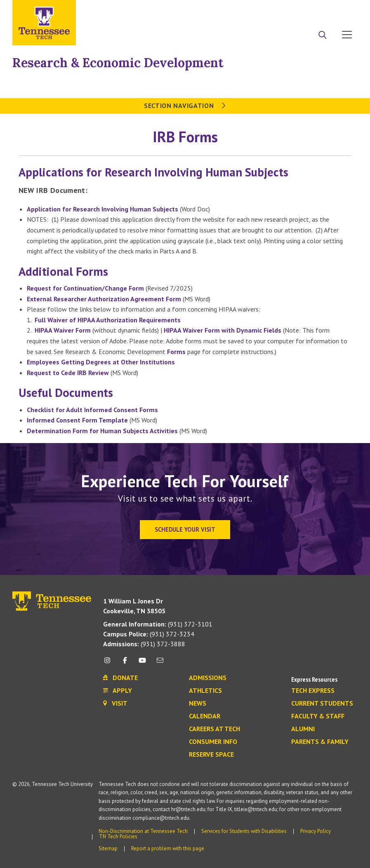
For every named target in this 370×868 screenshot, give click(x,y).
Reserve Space (211, 755)
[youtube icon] (142, 663)
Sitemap (108, 848)
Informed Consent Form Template (77, 420)
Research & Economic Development (118, 63)
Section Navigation (185, 106)
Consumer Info (213, 742)
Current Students (322, 704)
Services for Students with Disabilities (244, 831)
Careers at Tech (214, 729)
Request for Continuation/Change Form (85, 288)
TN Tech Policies (118, 836)
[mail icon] (160, 663)
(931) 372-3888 (144, 644)
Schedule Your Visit (185, 529)
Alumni (303, 729)
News (198, 704)
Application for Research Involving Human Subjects (103, 209)
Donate (314, 9)
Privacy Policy (316, 831)
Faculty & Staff (318, 716)
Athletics (205, 691)
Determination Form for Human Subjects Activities (102, 431)
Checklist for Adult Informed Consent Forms (92, 410)
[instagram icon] (110, 663)
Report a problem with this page (168, 848)
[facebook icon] (125, 663)
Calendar (205, 716)
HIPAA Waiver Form (63, 330)
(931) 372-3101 (158, 624)
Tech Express (313, 691)
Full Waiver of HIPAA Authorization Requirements (108, 320)
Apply (282, 9)
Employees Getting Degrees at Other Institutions (101, 362)
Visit (344, 9)
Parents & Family (320, 742)
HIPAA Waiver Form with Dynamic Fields (223, 330)
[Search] (323, 35)
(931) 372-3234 (149, 634)
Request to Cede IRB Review (68, 373)
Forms (176, 352)
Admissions (208, 678)
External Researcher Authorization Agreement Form (104, 299)
